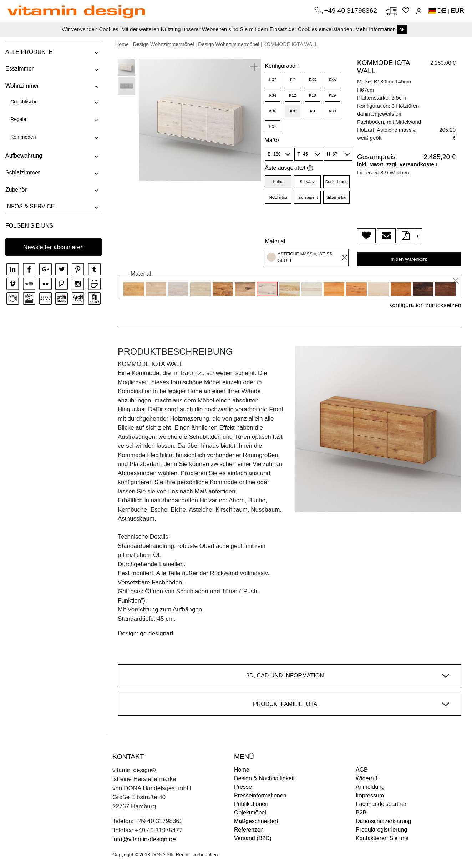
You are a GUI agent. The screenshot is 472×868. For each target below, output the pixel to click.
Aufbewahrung (24, 156)
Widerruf (366, 778)
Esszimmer (19, 69)
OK (402, 30)
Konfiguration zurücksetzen (425, 305)
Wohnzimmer (22, 86)
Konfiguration (281, 66)
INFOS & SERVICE (30, 206)
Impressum (370, 795)
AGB (362, 770)
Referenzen (249, 830)
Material (275, 241)
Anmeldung (370, 787)
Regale (18, 119)
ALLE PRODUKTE (29, 52)
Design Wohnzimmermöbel (164, 44)
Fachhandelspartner (381, 804)
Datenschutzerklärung (384, 821)
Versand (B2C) (253, 838)
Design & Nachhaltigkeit (264, 778)
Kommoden (23, 137)
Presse (243, 787)
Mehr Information (375, 29)
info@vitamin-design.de (144, 839)
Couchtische (24, 102)
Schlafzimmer (23, 172)
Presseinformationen (260, 795)
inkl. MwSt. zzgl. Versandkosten (397, 164)
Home (122, 44)
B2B (361, 813)
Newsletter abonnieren (54, 247)
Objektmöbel (250, 813)
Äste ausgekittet (289, 168)
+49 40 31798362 (351, 11)
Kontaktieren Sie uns (382, 838)
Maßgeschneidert (256, 821)
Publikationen (251, 804)
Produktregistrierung (381, 830)
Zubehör (16, 190)
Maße (272, 140)
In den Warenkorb (409, 259)
